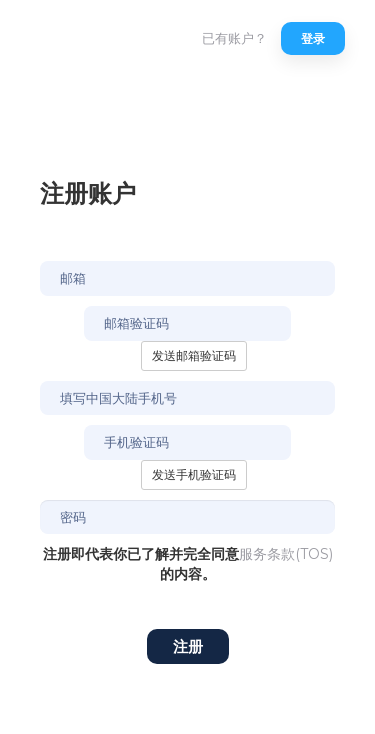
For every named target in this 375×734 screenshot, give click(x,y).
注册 (188, 646)
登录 (313, 38)
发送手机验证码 (194, 474)
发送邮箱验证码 (194, 355)
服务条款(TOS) (286, 554)
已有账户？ (234, 38)
